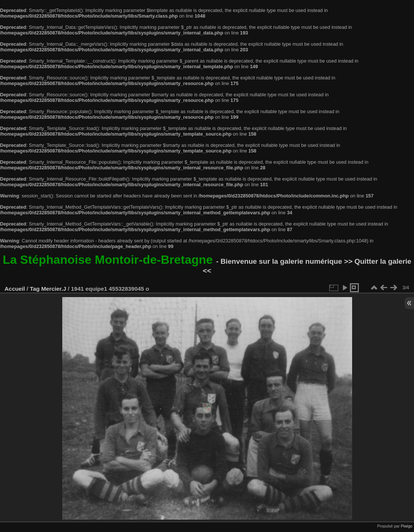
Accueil (15, 289)
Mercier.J (54, 289)
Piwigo (407, 526)
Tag (34, 289)
